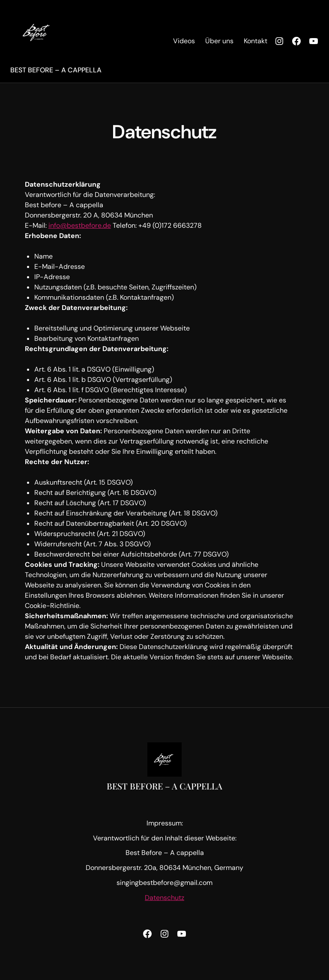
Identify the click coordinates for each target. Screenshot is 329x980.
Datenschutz (164, 898)
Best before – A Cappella (56, 70)
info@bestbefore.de (80, 225)
